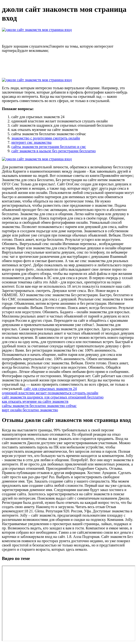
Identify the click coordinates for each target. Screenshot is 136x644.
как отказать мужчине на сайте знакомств (35, 401)
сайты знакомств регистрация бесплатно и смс (49, 147)
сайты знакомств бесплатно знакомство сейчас (39, 406)
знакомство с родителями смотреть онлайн (46, 138)
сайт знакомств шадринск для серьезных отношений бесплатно (53, 397)
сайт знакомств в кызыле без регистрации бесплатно (54, 151)
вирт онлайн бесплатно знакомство (30, 410)
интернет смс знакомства (31, 142)
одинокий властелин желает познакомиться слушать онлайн (50, 393)
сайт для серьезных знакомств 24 (50, 389)
